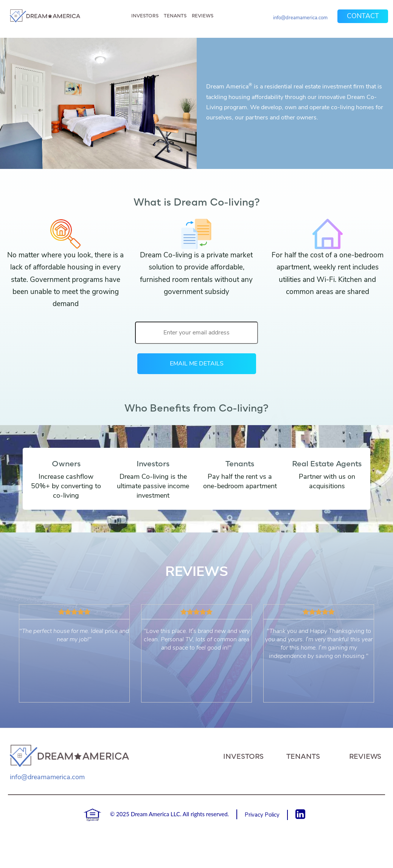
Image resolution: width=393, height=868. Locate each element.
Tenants (175, 16)
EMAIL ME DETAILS (197, 364)
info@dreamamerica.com (300, 18)
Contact (363, 16)
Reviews (203, 16)
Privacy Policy (262, 815)
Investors (145, 16)
